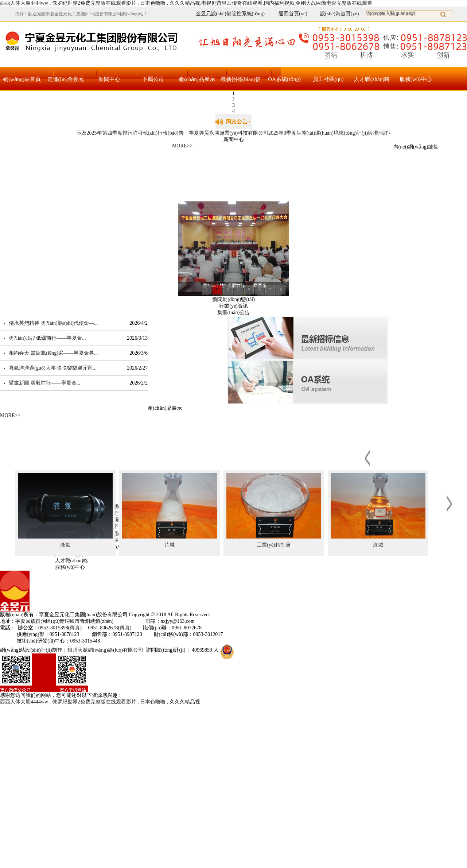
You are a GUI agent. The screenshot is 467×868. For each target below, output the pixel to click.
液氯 (65, 545)
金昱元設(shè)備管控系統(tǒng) (230, 14)
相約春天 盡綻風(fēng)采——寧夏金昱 (51, 353)
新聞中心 (109, 79)
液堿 (378, 545)
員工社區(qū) (328, 79)
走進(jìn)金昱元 (66, 79)
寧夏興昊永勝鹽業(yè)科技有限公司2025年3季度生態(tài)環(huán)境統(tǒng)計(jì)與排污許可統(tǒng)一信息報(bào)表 (318, 133)
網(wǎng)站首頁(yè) (22, 84)
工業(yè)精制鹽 (274, 545)
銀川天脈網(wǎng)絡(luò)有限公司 (106, 650)
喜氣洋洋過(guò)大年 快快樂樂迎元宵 (51, 368)
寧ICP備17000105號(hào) (238, 615)
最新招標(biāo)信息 (241, 84)
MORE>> (182, 146)
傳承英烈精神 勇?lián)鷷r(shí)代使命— (51, 323)
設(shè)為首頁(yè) (340, 14)
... (96, 323)
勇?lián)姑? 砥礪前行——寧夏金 (45, 338)
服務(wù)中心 (416, 79)
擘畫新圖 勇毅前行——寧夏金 (43, 383)
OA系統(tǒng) (284, 79)
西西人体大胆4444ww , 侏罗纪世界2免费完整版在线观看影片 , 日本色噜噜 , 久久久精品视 (100, 702)
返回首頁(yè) (289, 14)
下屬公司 (153, 79)
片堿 (170, 545)
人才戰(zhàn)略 (372, 79)
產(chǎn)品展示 (197, 79)
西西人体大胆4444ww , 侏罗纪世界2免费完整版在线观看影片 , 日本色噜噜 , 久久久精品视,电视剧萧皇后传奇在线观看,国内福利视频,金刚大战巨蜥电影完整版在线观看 (186, 3)
